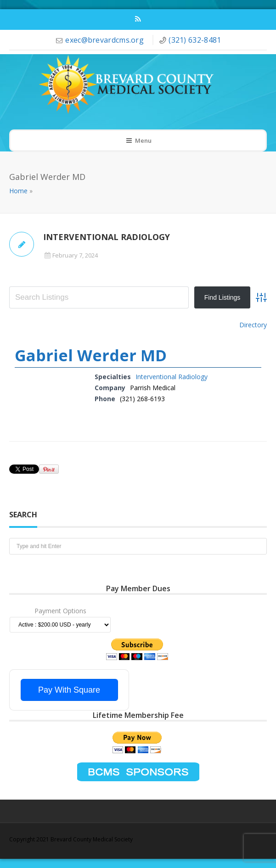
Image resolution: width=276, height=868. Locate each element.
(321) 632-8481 (195, 40)
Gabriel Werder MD (91, 355)
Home (18, 191)
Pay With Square (69, 690)
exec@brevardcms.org (105, 40)
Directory (253, 325)
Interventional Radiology (172, 377)
